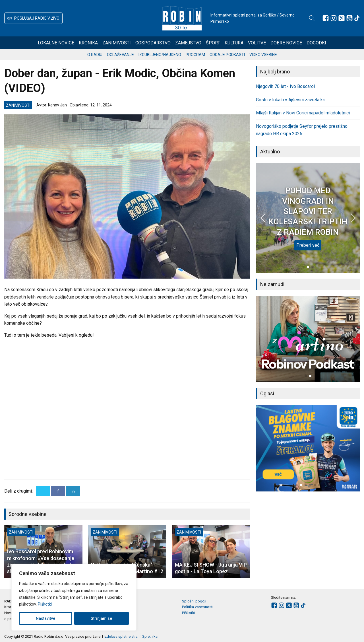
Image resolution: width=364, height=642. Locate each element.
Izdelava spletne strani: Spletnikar (131, 636)
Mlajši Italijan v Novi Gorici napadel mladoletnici (303, 113)
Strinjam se (101, 618)
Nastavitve (45, 618)
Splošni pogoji (194, 601)
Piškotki (45, 604)
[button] (33, 18)
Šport (213, 43)
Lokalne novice (56, 43)
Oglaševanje (120, 55)
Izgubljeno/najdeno (160, 55)
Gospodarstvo (153, 43)
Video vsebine (263, 55)
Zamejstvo (188, 43)
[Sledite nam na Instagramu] (334, 18)
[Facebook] (58, 491)
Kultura (234, 43)
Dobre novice (286, 43)
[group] (308, 339)
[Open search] (312, 18)
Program (195, 55)
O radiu (95, 55)
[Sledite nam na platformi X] (342, 18)
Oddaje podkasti (227, 55)
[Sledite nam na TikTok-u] (357, 18)
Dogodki (316, 43)
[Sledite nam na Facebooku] (326, 18)
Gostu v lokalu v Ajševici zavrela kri (291, 100)
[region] (74, 597)
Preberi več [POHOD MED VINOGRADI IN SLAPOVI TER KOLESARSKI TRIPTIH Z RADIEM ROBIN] (308, 245)
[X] (43, 491)
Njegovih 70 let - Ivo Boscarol (285, 86)
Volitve (257, 43)
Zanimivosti (117, 43)
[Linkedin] (73, 491)
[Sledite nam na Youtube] (349, 18)
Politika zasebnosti (198, 607)
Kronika (88, 43)
